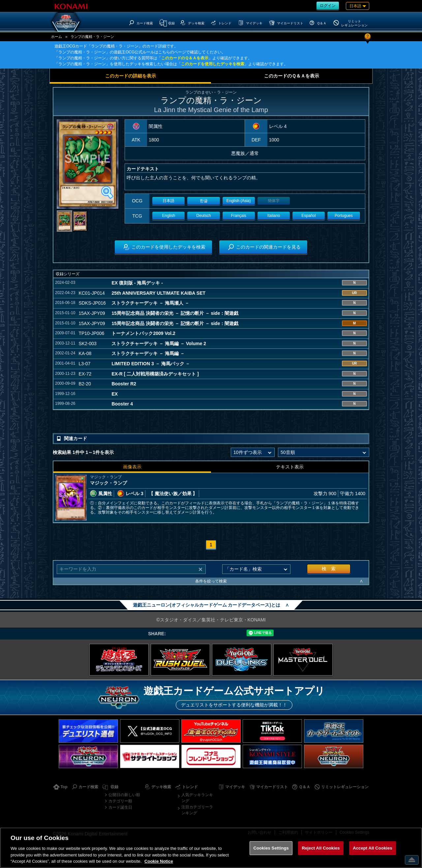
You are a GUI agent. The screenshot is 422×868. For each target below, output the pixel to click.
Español (309, 216)
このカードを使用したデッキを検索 (213, 64)
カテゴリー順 (120, 801)
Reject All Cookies (321, 848)
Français (239, 216)
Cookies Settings (271, 848)
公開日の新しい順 (124, 795)
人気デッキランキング (197, 798)
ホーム (57, 37)
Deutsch (204, 216)
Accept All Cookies (373, 848)
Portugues (344, 216)
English (169, 216)
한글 (204, 201)
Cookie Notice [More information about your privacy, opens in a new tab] (159, 861)
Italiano (274, 216)
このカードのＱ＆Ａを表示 (185, 58)
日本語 (168, 201)
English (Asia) (239, 201)
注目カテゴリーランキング (197, 810)
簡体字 (274, 201)
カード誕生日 (120, 807)
